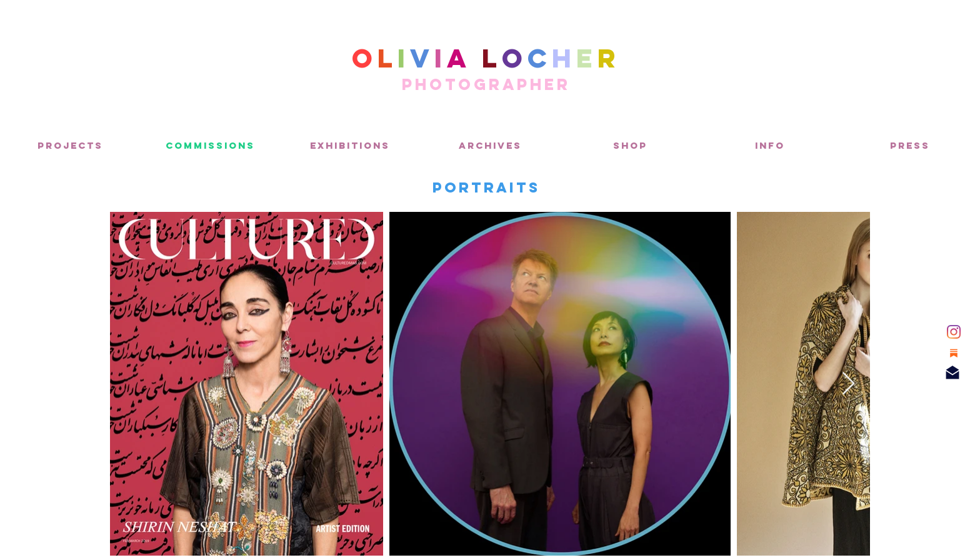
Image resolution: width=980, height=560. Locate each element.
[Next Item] (848, 384)
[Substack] (954, 353)
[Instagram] (954, 332)
